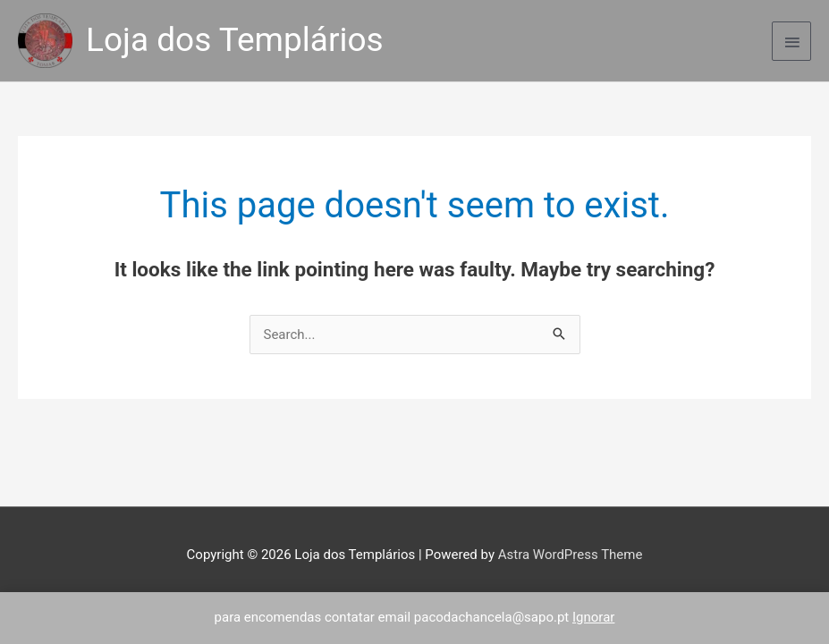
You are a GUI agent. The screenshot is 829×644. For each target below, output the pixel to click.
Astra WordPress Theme (571, 555)
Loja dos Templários (235, 40)
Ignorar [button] (593, 617)
